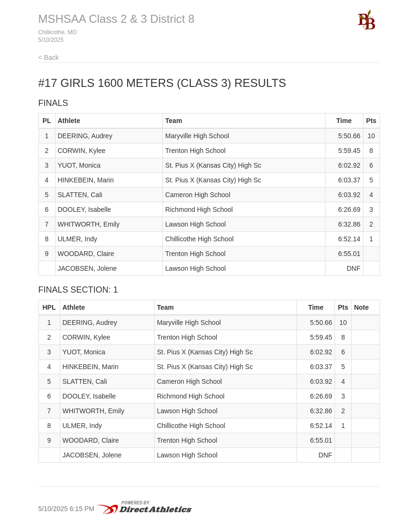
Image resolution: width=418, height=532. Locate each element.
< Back (49, 57)
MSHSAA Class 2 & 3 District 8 (116, 19)
